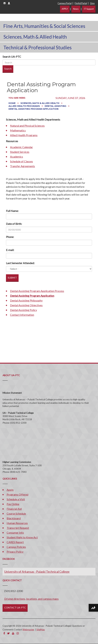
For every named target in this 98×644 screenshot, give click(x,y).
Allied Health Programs (24, 106)
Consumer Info (15, 533)
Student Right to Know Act (22, 537)
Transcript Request (18, 528)
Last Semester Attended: (20, 263)
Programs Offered (17, 494)
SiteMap (41, 630)
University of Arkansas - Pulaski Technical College (37, 572)
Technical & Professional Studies (37, 47)
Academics (17, 157)
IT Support (89, 9)
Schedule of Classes (21, 161)
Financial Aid (14, 509)
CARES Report (15, 542)
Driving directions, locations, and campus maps (31, 599)
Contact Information (22, 315)
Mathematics (18, 130)
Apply (10, 490)
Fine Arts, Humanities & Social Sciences (44, 26)
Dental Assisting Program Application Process (37, 291)
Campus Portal (65, 3)
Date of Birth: (14, 224)
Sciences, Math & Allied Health (35, 37)
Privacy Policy (15, 552)
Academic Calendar (21, 147)
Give (92, 3)
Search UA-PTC (12, 57)
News (76, 9)
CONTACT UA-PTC (15, 608)
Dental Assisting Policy (24, 310)
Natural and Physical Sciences (27, 126)
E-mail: (10, 250)
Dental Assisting (56, 106)
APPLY (65, 9)
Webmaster (28, 630)
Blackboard (14, 518)
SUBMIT (12, 278)
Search (8, 69)
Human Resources (17, 523)
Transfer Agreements (22, 166)
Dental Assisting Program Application (32, 296)
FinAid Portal (81, 3)
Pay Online (13, 504)
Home (12, 103)
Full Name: (12, 211)
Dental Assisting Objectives (26, 305)
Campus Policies (16, 547)
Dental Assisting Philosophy (26, 300)
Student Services (20, 152)
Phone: (10, 237)
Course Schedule (16, 513)
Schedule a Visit (16, 499)
